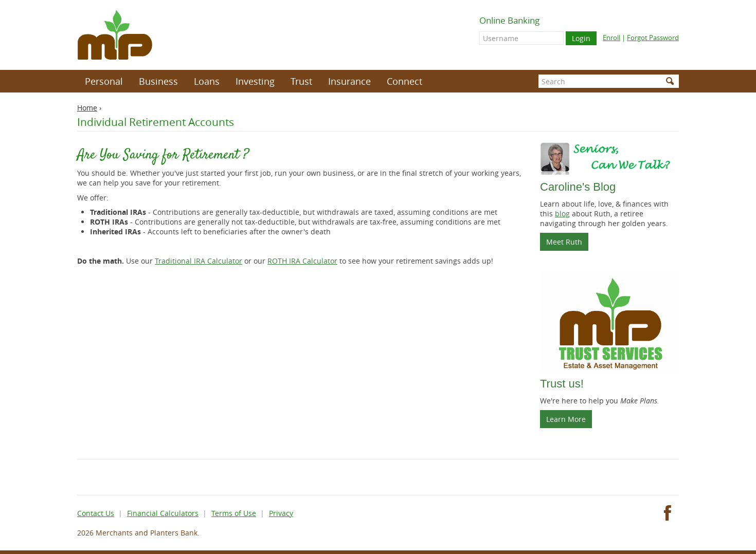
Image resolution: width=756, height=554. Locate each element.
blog (562, 214)
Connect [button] (404, 81)
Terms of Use (234, 513)
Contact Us (96, 513)
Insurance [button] (349, 81)
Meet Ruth (567, 244)
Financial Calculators (163, 513)
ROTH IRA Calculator (302, 261)
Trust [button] (301, 81)
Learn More (566, 419)
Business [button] (158, 81)
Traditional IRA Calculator (199, 261)
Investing (255, 81)
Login (581, 38)
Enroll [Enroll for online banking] (611, 38)
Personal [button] (104, 81)
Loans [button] (207, 81)
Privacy (281, 513)
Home (87, 108)
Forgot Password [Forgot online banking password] (653, 38)
